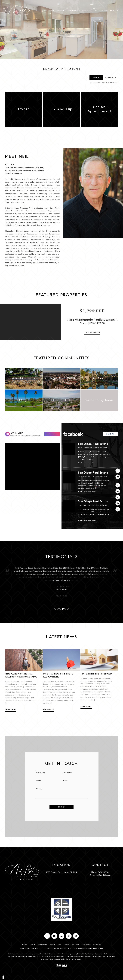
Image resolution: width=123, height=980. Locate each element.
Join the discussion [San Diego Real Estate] (86, 463)
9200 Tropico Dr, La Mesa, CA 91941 (62, 872)
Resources (104, 11)
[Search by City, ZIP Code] (47, 78)
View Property (92, 334)
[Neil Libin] (51, 434)
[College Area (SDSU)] (61, 380)
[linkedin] (118, 497)
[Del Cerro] (99, 380)
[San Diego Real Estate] (112, 434)
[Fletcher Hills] (61, 402)
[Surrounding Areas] (99, 402)
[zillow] (118, 509)
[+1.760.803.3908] (118, 471)
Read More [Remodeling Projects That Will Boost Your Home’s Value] (12, 709)
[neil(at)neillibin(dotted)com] (118, 477)
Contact (114, 11)
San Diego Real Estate (94, 444)
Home (45, 11)
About (52, 11)
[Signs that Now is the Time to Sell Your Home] (63, 660)
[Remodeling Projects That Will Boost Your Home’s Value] (25, 660)
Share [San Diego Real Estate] (96, 463)
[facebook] (118, 485)
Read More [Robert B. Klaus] (62, 595)
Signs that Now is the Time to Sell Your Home (59, 676)
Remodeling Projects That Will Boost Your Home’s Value (22, 676)
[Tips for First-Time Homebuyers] (101, 660)
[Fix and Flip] (60, 109)
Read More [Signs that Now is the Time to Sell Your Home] (50, 709)
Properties (62, 11)
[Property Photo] (31, 323)
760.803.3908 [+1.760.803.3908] (104, 872)
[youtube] (118, 491)
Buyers (85, 11)
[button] (3, 977)
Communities (74, 11)
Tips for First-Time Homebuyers (98, 674)
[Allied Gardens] (24, 380)
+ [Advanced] (110, 78)
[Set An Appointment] (98, 109)
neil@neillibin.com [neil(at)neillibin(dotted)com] (103, 875)
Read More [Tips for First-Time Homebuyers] (88, 706)
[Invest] (22, 109)
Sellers (93, 11)
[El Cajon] (24, 402)
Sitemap (63, 948)
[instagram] (118, 503)
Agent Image (98, 948)
